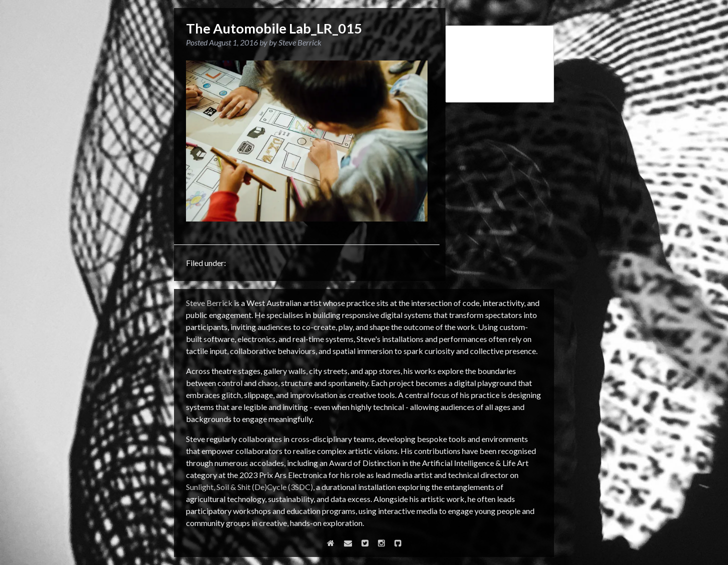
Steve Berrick (209, 303)
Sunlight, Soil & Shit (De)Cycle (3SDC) (249, 487)
